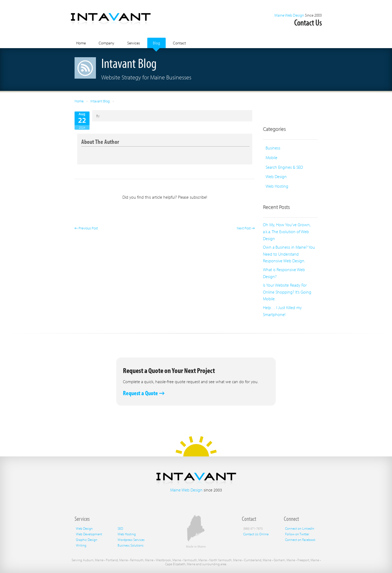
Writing (81, 545)
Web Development (89, 534)
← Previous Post (86, 228)
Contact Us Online (256, 534)
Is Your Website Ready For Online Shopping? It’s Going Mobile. (287, 292)
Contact (179, 43)
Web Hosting (277, 186)
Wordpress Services (131, 540)
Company (106, 43)
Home (81, 43)
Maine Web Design (289, 15)
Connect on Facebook (300, 540)
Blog (156, 43)
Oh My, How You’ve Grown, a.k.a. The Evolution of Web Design (287, 231)
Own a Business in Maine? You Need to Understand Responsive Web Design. (289, 254)
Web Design (276, 176)
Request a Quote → (144, 393)
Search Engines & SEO (284, 167)
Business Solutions (131, 545)
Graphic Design (87, 540)
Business (273, 148)
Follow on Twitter (297, 534)
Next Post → (246, 228)
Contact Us (308, 22)
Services (134, 43)
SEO (120, 528)
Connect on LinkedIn (300, 528)
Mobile (271, 157)
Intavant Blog (100, 101)
